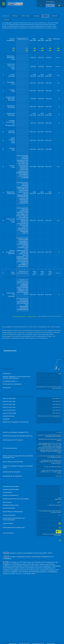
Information (50, 2)
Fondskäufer (55, 16)
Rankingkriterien (32, 316)
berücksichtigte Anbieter (19, 316)
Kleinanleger (15, 16)
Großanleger (36, 16)
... (62, 58)
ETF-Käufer (6, 20)
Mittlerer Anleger (26, 16)
